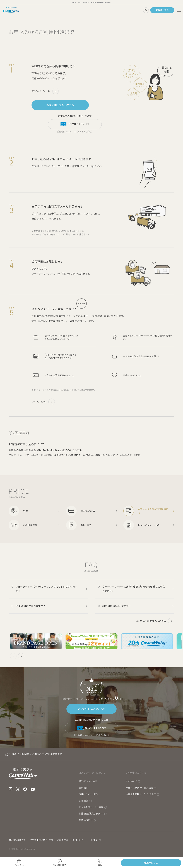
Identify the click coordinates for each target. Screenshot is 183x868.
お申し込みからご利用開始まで (153, 511)
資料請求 (84, 788)
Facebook (25, 789)
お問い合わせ (86, 820)
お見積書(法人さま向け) (91, 813)
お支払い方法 (88, 511)
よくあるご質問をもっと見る (151, 621)
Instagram (10, 789)
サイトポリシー (79, 840)
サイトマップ (96, 840)
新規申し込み (162, 10)
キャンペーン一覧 (41, 91)
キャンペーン (19, 865)
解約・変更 (86, 525)
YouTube (33, 789)
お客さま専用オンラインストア (141, 794)
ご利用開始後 (30, 525)
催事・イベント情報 (88, 794)
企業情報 (84, 801)
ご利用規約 (63, 840)
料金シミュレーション (149, 525)
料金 (26, 511)
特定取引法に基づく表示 (42, 840)
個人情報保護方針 (17, 840)
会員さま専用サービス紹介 (139, 788)
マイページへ (39, 402)
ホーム (7, 754)
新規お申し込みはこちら (60, 105)
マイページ (131, 781)
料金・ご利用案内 (20, 754)
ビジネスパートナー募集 (91, 807)
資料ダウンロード (88, 781)
